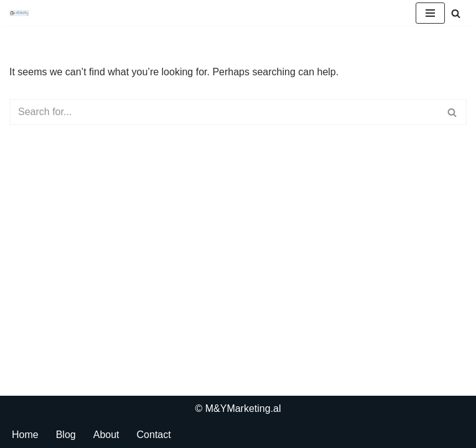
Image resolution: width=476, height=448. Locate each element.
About (106, 435)
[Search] (456, 13)
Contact (154, 435)
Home (25, 435)
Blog (66, 435)
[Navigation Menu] (430, 13)
